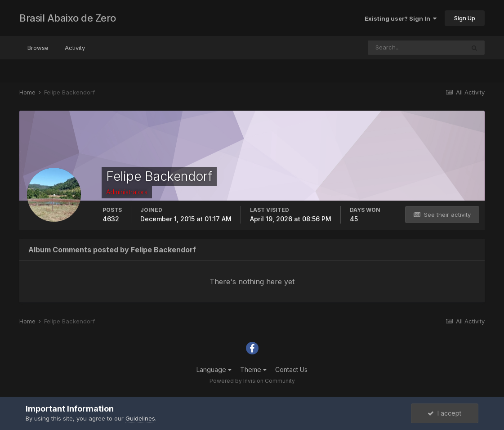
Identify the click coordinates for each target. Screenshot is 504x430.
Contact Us (291, 370)
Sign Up (465, 18)
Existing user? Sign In (401, 18)
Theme (253, 370)
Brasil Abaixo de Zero (68, 18)
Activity (75, 48)
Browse (38, 48)
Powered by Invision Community (252, 381)
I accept (444, 413)
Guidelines (140, 418)
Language (214, 370)
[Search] (416, 48)
